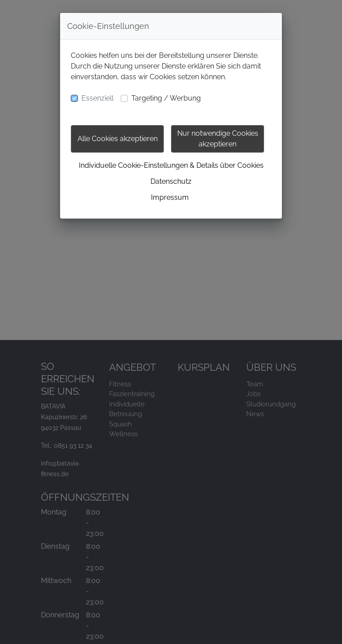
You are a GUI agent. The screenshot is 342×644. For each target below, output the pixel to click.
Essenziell (98, 98)
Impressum (170, 197)
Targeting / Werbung (166, 98)
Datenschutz (171, 181)
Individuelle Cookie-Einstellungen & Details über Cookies (171, 165)
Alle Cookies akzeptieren (118, 139)
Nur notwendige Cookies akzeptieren (218, 139)
